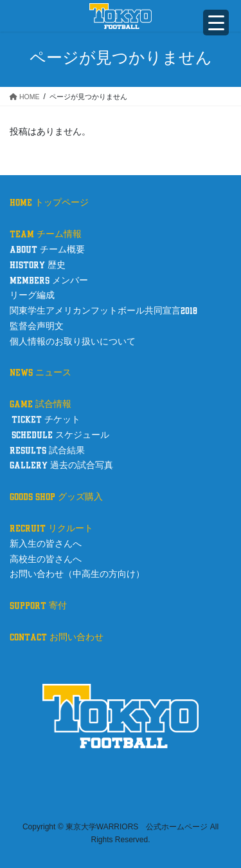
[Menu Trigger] (216, 23)
